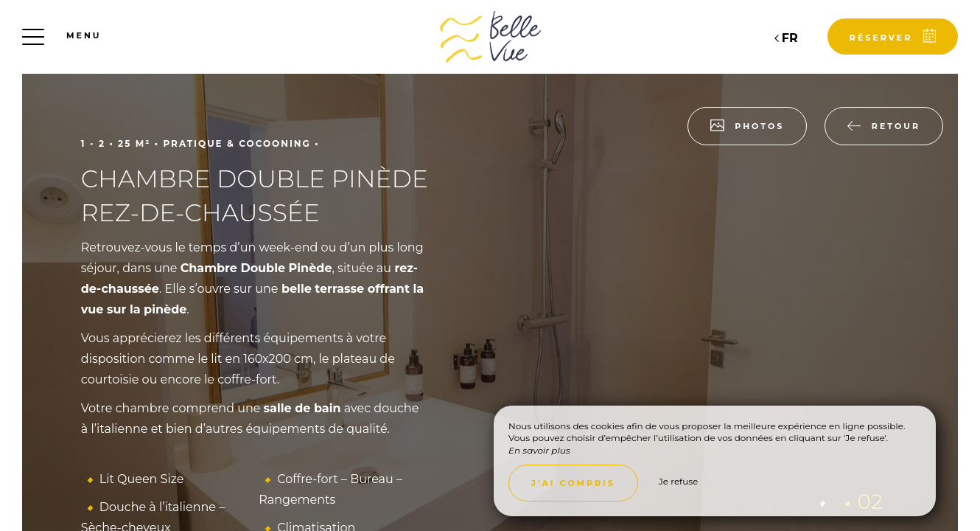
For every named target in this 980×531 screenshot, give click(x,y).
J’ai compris (573, 483)
